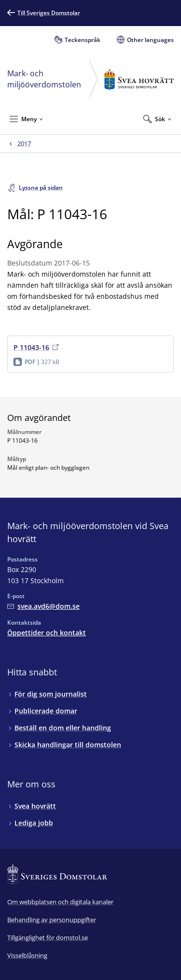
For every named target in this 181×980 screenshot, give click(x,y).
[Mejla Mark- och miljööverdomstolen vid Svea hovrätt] (43, 606)
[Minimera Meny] (26, 119)
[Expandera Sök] (157, 119)
